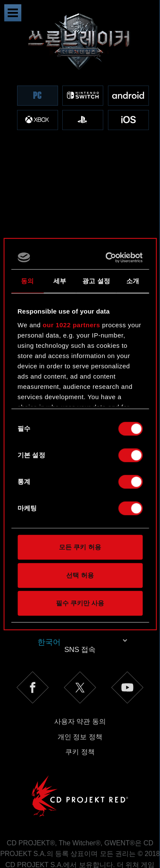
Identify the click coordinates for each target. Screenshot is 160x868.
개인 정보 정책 (80, 665)
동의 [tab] (27, 281)
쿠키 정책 (80, 680)
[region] (80, 80)
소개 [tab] (133, 281)
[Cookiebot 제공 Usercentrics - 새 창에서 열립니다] (109, 258)
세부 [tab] (60, 281)
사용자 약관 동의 (80, 650)
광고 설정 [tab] (96, 281)
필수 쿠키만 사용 (80, 603)
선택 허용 (80, 575)
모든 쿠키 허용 (80, 547)
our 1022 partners (71, 325)
